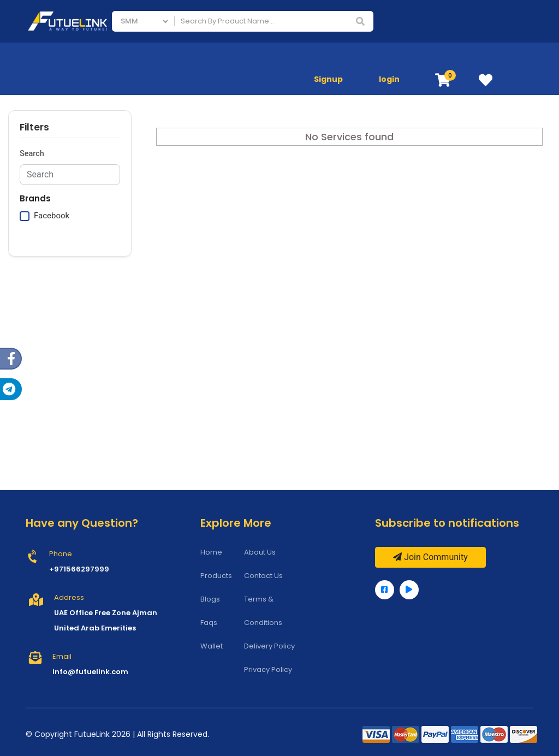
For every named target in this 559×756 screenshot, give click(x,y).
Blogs (210, 599)
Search (32, 154)
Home (211, 552)
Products (216, 576)
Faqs (209, 623)
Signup (328, 79)
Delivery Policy (269, 646)
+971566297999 (79, 569)
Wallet (212, 646)
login (389, 79)
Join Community (430, 557)
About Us (260, 552)
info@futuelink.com (90, 672)
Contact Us (263, 576)
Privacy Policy (268, 669)
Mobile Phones (468, 58)
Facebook (52, 216)
